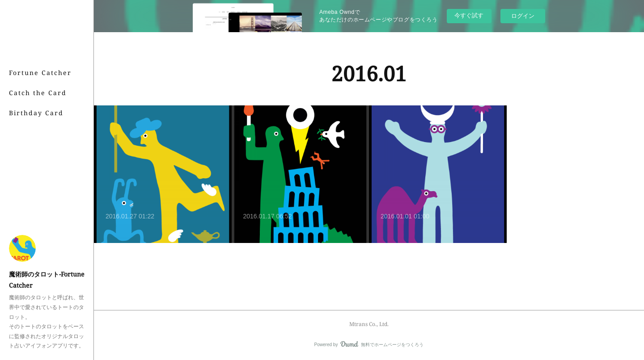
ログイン (523, 16)
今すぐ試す (469, 15)
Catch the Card (38, 93)
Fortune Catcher (40, 73)
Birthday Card (36, 113)
